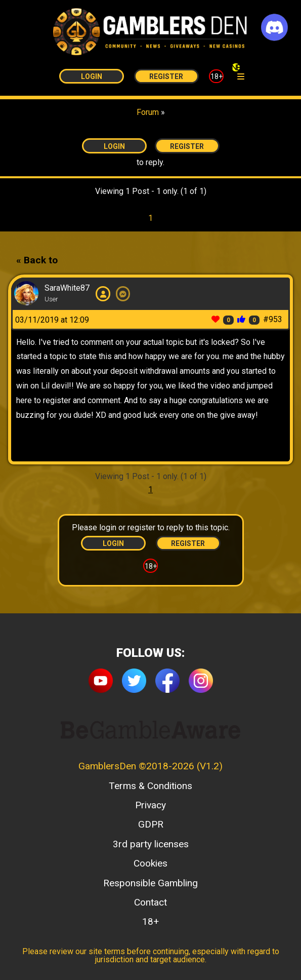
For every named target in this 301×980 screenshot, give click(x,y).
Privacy (150, 805)
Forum (148, 112)
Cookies (150, 863)
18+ (217, 76)
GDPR (151, 824)
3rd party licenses (151, 844)
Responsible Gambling (150, 883)
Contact (150, 902)
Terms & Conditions (150, 786)
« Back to (37, 260)
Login (92, 76)
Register (166, 76)
